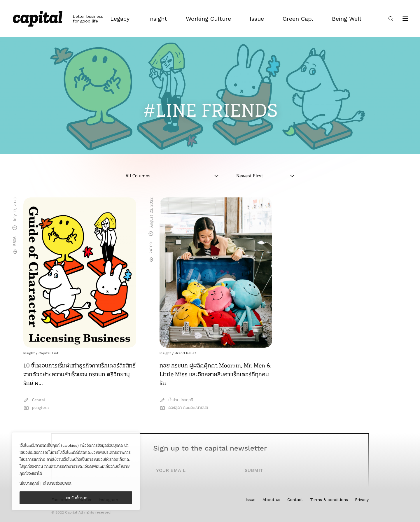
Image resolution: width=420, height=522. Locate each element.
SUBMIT (254, 470)
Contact (295, 500)
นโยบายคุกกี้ (29, 483)
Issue (251, 500)
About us (271, 500)
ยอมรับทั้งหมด (76, 498)
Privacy (362, 500)
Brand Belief (185, 353)
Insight (29, 353)
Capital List (48, 353)
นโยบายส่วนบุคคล (57, 483)
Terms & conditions (329, 500)
